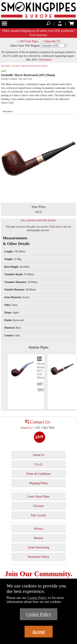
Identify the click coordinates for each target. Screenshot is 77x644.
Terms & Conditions (38, 474)
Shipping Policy (38, 483)
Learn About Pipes (38, 496)
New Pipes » (6, 66)
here (58, 227)
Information (45, 60)
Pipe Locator (38, 515)
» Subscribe (51, 41)
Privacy (38, 529)
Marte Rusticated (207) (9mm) (34, 66)
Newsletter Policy (38, 557)
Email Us (26, 428)
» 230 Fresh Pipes (28, 41)
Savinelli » (16, 66)
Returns (39, 538)
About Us (39, 455)
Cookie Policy (37, 598)
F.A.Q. (38, 464)
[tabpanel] (26, 382)
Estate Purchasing (38, 547)
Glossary (38, 506)
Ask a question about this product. (38, 220)
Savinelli (40, 359)
